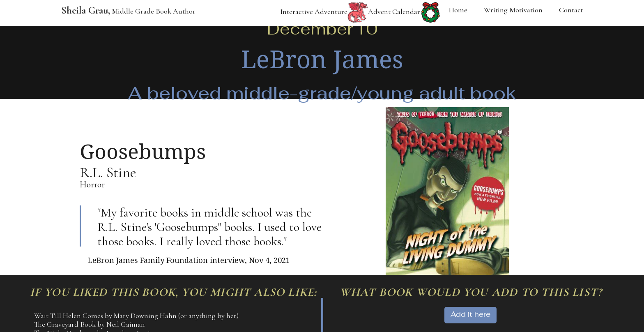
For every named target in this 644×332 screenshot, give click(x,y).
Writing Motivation (513, 10)
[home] (124, 13)
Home (458, 10)
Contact (571, 10)
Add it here (470, 314)
